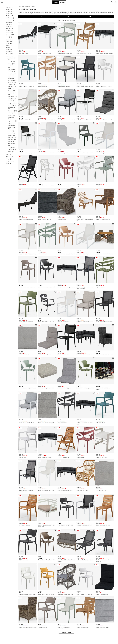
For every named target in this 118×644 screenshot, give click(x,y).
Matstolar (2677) (12, 113)
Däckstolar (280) (12, 74)
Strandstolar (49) (12, 139)
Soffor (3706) (9, 52)
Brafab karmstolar (32, 6)
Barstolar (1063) (12, 64)
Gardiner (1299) (10, 20)
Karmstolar (25, 6)
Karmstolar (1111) (12, 87)
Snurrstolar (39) (11, 131)
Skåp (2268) (9, 50)
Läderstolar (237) (12, 105)
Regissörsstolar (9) (12, 121)
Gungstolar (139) (12, 82)
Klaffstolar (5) (11, 89)
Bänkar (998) (9, 12)
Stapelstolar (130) (12, 137)
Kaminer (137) (10, 31)
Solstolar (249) (11, 133)
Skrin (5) (8, 48)
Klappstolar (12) (11, 91)
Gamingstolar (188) (12, 80)
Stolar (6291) (9, 56)
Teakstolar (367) (12, 142)
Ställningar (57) (10, 157)
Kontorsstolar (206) (12, 97)
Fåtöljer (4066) (10, 16)
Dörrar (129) (9, 14)
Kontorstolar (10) (12, 99)
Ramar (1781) (9, 45)
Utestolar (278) (11, 147)
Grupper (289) (10, 22)
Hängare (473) (10, 29)
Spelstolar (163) (11, 135)
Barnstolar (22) (11, 62)
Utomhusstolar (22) (12, 149)
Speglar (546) (9, 54)
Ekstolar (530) (11, 76)
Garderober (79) (10, 18)
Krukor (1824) (9, 33)
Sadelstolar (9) (11, 125)
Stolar (20, 6)
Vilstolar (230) (11, 152)
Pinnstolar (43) (11, 115)
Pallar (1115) (9, 43)
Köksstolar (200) (12, 101)
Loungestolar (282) (12, 103)
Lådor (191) (9, 37)
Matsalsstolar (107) (12, 111)
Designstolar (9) (11, 72)
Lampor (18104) (10, 35)
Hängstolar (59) (11, 84)
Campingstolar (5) (12, 70)
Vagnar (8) (9, 163)
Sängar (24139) (10, 161)
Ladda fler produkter (66, 632)
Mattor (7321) (9, 39)
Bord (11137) (9, 7)
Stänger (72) (9, 159)
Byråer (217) (9, 10)
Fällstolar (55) (11, 78)
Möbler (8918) (10, 41)
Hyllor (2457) (9, 26)
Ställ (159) (9, 155)
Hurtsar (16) (9, 24)
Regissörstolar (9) (12, 123)
